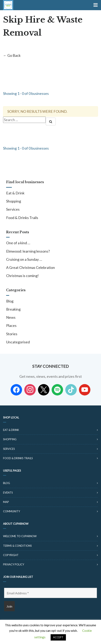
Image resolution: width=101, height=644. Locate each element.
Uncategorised (18, 342)
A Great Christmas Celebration (31, 267)
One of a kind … (18, 243)
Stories (12, 334)
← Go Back (12, 55)
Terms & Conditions (17, 546)
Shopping (14, 201)
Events (8, 493)
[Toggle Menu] (95, 5)
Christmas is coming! (22, 276)
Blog (10, 301)
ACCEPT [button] (58, 637)
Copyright (11, 555)
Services (13, 209)
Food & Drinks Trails (22, 218)
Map (6, 502)
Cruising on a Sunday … (24, 259)
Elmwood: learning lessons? (28, 251)
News (11, 317)
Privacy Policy (14, 564)
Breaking (13, 309)
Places (11, 325)
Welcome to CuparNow (20, 536)
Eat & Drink (15, 193)
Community (12, 511)
